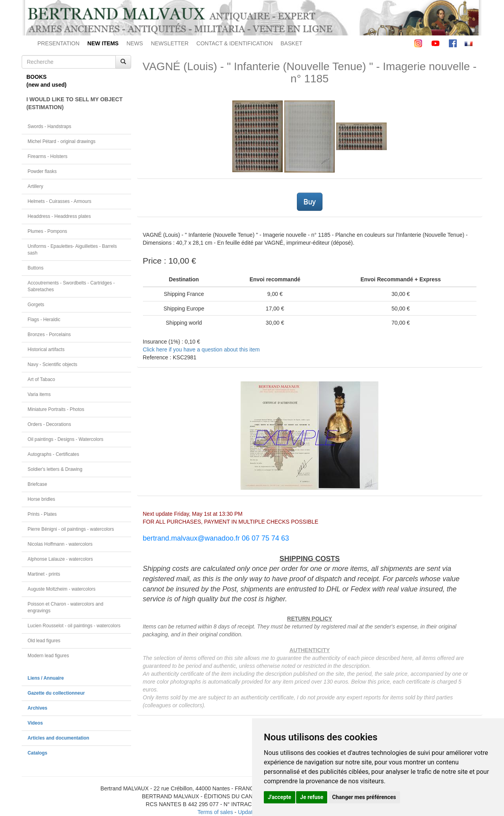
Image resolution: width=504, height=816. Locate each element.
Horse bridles (41, 499)
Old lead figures (44, 641)
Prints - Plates (42, 514)
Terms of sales (215, 812)
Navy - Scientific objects (52, 364)
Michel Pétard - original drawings (62, 141)
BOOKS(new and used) (46, 81)
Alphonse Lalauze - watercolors (60, 559)
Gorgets (36, 305)
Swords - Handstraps (49, 126)
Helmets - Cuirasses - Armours (59, 201)
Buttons (35, 268)
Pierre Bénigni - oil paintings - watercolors (71, 529)
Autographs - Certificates (53, 454)
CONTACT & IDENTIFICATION (235, 43)
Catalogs (37, 753)
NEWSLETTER (170, 43)
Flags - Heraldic (44, 320)
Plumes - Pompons (47, 231)
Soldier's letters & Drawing (55, 469)
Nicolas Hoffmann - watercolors (60, 544)
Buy (310, 202)
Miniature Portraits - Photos (56, 409)
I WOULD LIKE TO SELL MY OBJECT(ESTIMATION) (74, 103)
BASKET (292, 43)
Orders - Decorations (49, 424)
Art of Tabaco (41, 379)
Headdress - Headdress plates (59, 216)
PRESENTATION (58, 43)
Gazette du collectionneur (56, 693)
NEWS (135, 43)
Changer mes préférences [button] (364, 797)
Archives (37, 708)
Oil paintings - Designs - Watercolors (66, 439)
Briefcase (37, 484)
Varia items (39, 394)
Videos (35, 723)
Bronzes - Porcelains (49, 335)
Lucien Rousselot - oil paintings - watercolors (74, 626)
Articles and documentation (58, 738)
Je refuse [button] (312, 797)
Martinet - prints (44, 574)
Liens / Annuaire (46, 678)
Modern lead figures (48, 656)
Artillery (35, 186)
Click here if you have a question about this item (201, 349)
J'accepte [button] (280, 797)
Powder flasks (42, 171)
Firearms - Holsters (47, 156)
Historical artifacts (46, 349)
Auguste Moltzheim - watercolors (61, 589)
